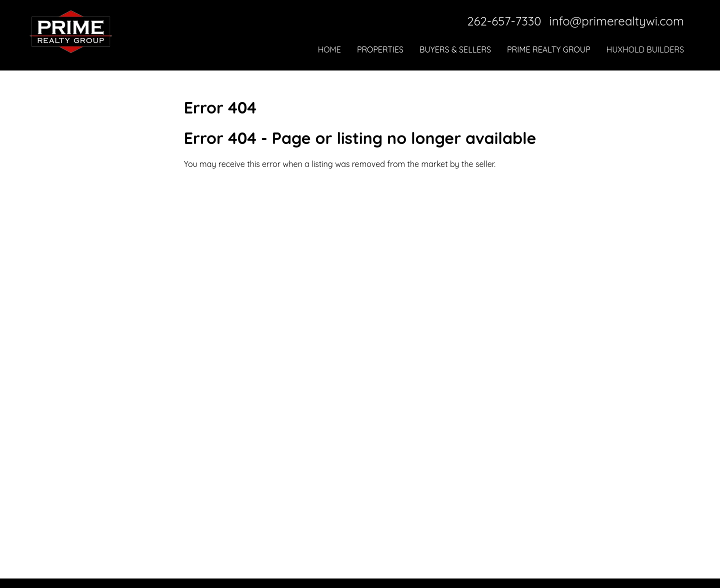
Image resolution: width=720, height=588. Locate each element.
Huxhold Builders (645, 49)
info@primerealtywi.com (617, 21)
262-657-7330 (504, 21)
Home (329, 49)
